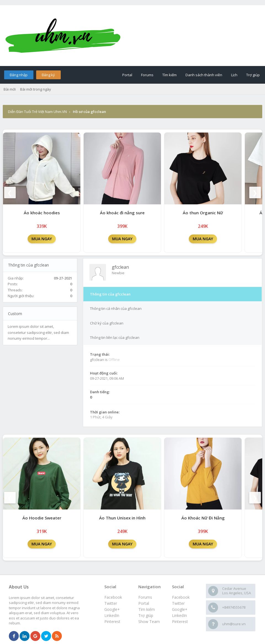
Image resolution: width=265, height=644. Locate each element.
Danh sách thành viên (204, 75)
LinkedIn (179, 615)
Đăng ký (48, 75)
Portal (127, 75)
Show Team (149, 621)
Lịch (234, 75)
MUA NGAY (42, 239)
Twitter (178, 603)
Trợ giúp (253, 75)
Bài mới (10, 89)
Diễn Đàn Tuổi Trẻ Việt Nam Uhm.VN (37, 112)
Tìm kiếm (169, 75)
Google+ (180, 609)
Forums (147, 75)
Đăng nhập (19, 75)
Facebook (181, 597)
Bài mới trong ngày (36, 89)
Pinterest (180, 621)
